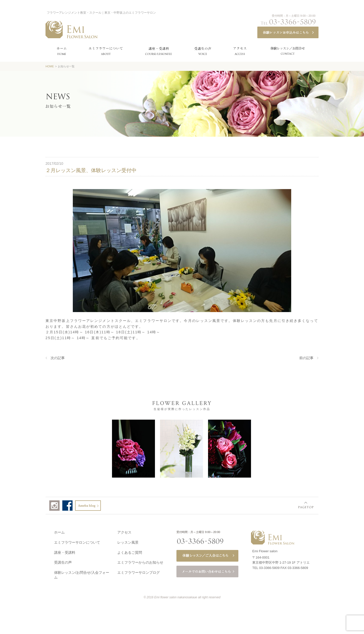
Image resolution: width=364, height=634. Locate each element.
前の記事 (306, 358)
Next (327, 448)
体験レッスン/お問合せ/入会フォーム (82, 574)
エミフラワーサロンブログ (139, 571)
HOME (50, 66)
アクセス (124, 531)
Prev (36, 448)
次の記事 (58, 358)
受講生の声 (63, 561)
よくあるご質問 (130, 551)
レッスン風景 (128, 541)
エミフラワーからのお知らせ (140, 561)
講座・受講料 (65, 551)
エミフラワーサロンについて (77, 541)
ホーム (59, 531)
